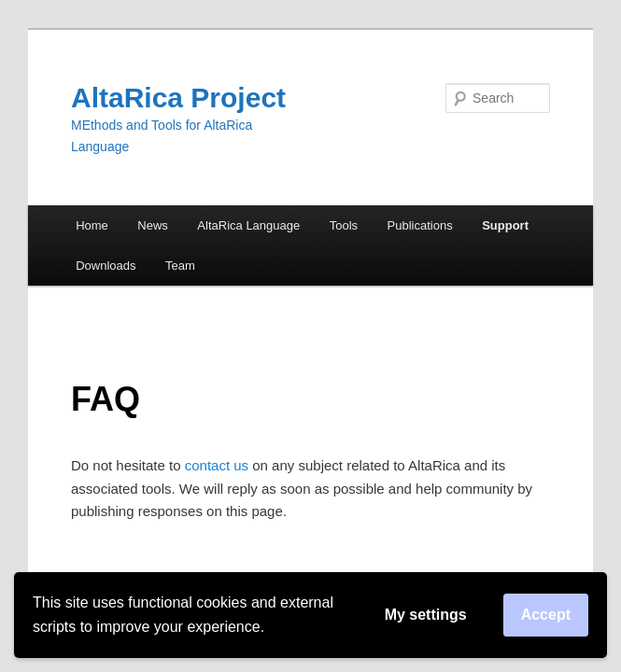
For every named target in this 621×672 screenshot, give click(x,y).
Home (92, 225)
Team (180, 266)
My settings (426, 615)
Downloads (106, 266)
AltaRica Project (178, 98)
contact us (217, 465)
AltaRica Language (248, 225)
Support (505, 225)
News (153, 225)
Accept (546, 615)
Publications (420, 225)
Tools (344, 225)
